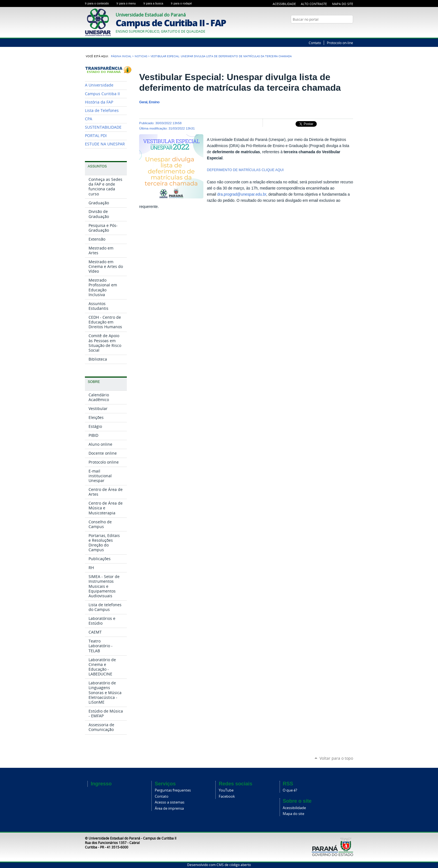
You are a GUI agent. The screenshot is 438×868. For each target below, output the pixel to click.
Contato (315, 43)
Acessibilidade (284, 4)
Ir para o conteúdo (100, 3)
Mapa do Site (343, 4)
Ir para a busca (156, 3)
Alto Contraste (314, 4)
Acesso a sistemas (170, 802)
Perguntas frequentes (173, 790)
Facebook (227, 796)
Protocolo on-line (340, 43)
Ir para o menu (129, 3)
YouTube (350, 30)
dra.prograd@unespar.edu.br (242, 194)
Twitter (343, 30)
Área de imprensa (169, 808)
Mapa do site (293, 814)
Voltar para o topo (336, 758)
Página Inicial (121, 56)
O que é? (290, 790)
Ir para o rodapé (184, 3)
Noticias (141, 56)
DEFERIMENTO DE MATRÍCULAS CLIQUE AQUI (246, 170)
